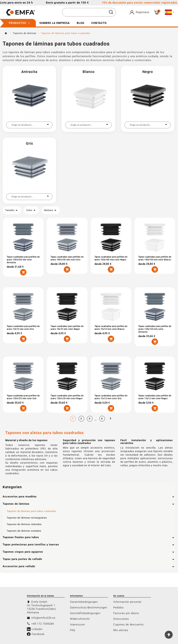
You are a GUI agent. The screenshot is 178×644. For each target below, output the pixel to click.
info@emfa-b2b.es (43, 618)
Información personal (127, 602)
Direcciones (121, 619)
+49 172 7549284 (43, 624)
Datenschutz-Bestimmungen (89, 608)
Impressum (77, 625)
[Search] (111, 12)
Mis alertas (121, 630)
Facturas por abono (126, 613)
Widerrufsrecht (80, 619)
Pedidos (119, 608)
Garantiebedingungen (84, 602)
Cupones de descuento (128, 625)
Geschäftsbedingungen (85, 613)
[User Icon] (139, 12)
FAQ (73, 630)
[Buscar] (84, 12)
